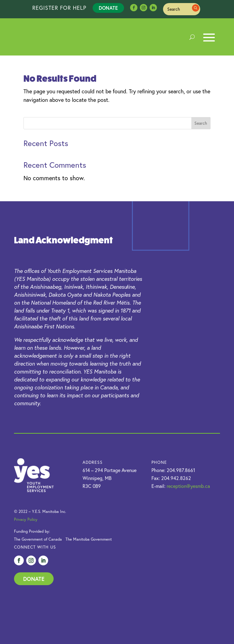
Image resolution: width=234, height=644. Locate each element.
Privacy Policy (26, 519)
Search (201, 123)
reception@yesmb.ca (188, 486)
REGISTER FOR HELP (59, 8)
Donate (108, 8)
